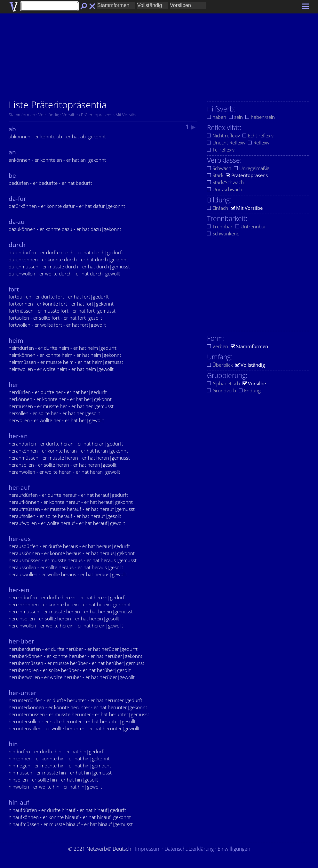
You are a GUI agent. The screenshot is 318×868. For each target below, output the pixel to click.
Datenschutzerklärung (189, 849)
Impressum (148, 849)
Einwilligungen (234, 849)
